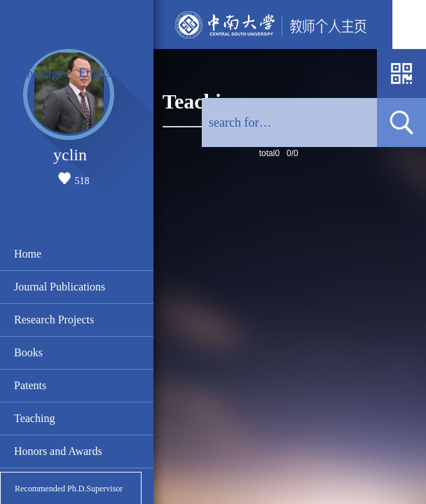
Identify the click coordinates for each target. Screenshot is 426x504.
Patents (30, 385)
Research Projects (54, 320)
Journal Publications (60, 287)
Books (28, 352)
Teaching (34, 418)
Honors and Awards (58, 451)
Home (28, 254)
